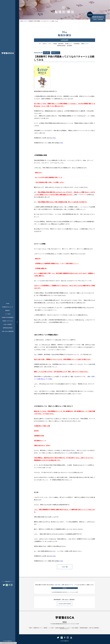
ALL (40, 44)
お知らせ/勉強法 (8, 324)
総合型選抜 (69, 46)
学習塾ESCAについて (8, 307)
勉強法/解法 (61, 44)
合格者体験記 (77, 44)
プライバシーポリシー (64, 629)
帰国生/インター (85, 44)
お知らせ (45, 44)
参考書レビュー (69, 44)
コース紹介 (8, 314)
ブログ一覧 (65, 567)
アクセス (68, 628)
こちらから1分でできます (65, 604)
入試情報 (55, 44)
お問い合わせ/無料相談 (8, 331)
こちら (54, 138)
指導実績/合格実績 (8, 328)
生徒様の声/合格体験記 (8, 317)
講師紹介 (8, 310)
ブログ (25, 21)
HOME (8, 303)
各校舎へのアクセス (8, 321)
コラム (50, 44)
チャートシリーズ (82, 131)
